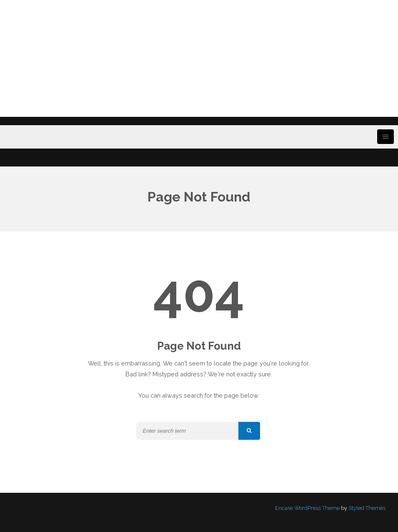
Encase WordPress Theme (307, 508)
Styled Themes (367, 508)
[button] (249, 431)
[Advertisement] (199, 58)
